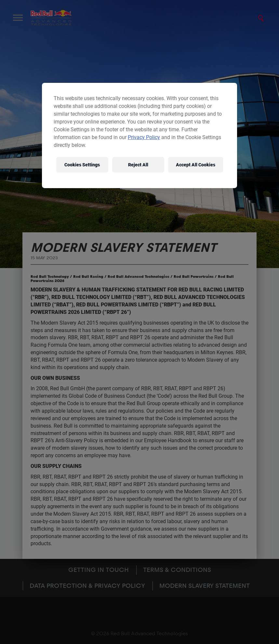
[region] (139, 135)
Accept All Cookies (196, 164)
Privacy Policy (144, 137)
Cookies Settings (82, 164)
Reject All (138, 164)
